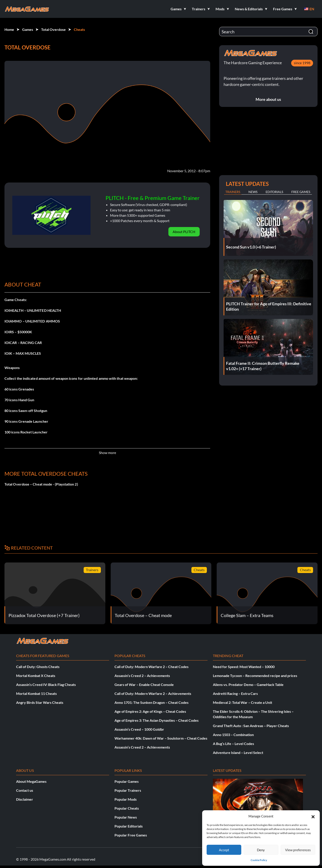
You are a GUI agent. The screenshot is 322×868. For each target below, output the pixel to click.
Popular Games (127, 781)
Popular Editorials (129, 826)
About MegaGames (31, 781)
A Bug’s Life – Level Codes (233, 744)
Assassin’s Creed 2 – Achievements (142, 676)
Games (28, 29)
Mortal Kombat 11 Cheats (36, 693)
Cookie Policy (259, 860)
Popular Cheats (127, 808)
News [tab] (253, 192)
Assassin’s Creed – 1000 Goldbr (139, 729)
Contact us (25, 790)
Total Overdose (53, 29)
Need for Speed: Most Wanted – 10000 (244, 667)
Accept (224, 850)
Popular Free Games (131, 835)
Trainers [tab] (233, 192)
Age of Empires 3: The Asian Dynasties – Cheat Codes (157, 720)
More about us (268, 99)
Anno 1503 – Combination (233, 735)
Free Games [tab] (301, 192)
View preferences (298, 850)
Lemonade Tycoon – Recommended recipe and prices (255, 676)
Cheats (79, 29)
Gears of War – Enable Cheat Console (144, 684)
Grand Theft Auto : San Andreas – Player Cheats (251, 726)
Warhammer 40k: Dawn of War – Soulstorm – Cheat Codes (161, 738)
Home (9, 29)
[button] (313, 816)
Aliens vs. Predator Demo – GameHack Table (248, 684)
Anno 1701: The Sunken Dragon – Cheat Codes (151, 702)
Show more (107, 453)
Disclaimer (25, 799)
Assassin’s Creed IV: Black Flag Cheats (46, 684)
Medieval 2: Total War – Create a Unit (243, 702)
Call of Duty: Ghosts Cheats (38, 667)
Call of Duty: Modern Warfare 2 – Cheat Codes (151, 667)
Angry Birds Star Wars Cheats (40, 702)
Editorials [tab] (274, 192)
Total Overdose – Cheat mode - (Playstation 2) (41, 484)
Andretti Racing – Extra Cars (235, 693)
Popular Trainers (128, 790)
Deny (261, 850)
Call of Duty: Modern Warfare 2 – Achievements (153, 693)
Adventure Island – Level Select (238, 752)
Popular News (126, 817)
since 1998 (302, 63)
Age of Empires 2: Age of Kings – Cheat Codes (150, 711)
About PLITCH (184, 232)
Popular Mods (126, 799)
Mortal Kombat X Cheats (36, 676)
